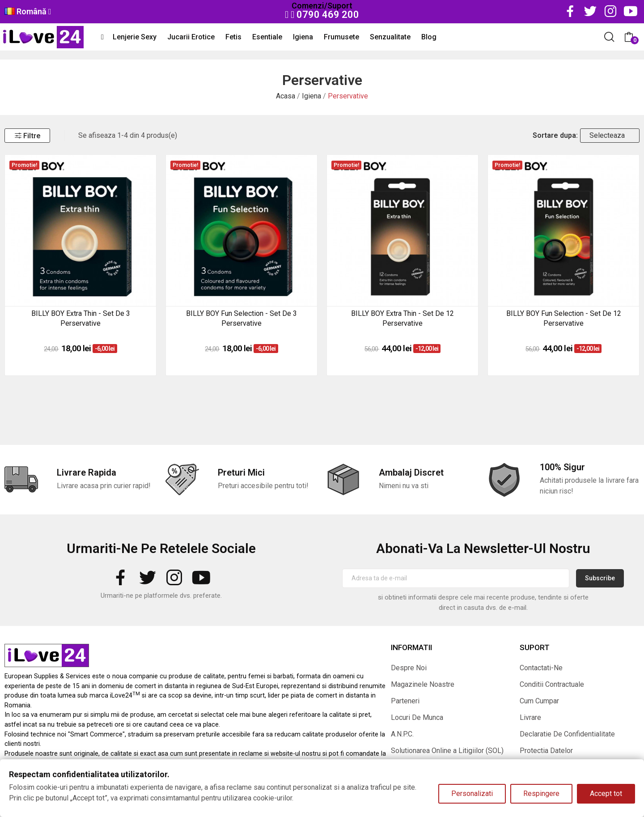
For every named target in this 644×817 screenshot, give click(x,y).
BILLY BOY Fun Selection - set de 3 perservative (241, 318)
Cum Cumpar (539, 701)
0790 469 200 (322, 15)
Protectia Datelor (546, 751)
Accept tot (606, 794)
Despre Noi (409, 668)
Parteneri (405, 701)
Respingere (541, 794)
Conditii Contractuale (552, 684)
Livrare (530, 717)
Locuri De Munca (417, 717)
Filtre (27, 136)
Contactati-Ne (541, 668)
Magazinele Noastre (423, 684)
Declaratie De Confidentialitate (567, 734)
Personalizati (472, 794)
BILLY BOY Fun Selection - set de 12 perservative (564, 318)
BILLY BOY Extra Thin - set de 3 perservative (81, 318)
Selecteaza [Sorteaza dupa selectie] (607, 135)
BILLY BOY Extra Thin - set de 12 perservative (402, 318)
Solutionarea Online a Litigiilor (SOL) (447, 751)
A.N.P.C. (402, 734)
